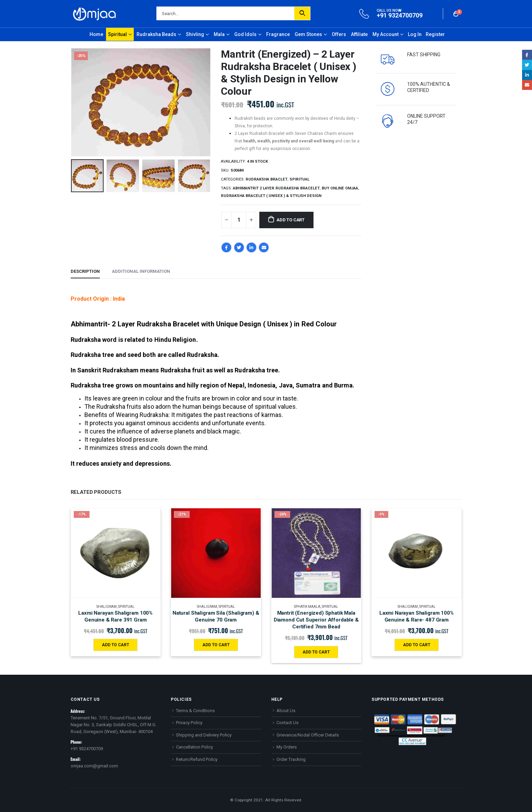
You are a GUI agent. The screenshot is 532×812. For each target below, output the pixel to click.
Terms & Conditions (195, 711)
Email (264, 247)
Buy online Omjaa (340, 188)
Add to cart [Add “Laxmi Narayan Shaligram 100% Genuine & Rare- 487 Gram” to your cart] (417, 645)
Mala (219, 34)
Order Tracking (291, 759)
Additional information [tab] (141, 271)
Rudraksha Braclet (267, 179)
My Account (386, 34)
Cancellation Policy (194, 747)
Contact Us (287, 723)
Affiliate (359, 34)
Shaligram (107, 607)
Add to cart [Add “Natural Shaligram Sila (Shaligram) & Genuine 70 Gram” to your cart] (216, 645)
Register (435, 34)
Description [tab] (85, 271)
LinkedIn (251, 247)
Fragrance (278, 34)
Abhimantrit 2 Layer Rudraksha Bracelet (276, 188)
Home (96, 34)
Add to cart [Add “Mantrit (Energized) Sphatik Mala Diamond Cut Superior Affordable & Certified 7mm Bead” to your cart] (316, 652)
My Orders (287, 747)
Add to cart (291, 220)
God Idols (245, 34)
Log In (415, 34)
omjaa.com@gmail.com (94, 766)
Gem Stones (308, 34)
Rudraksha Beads (156, 34)
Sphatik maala (307, 607)
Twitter (239, 247)
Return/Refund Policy (197, 759)
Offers (339, 34)
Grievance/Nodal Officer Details (308, 735)
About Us (286, 711)
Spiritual (117, 34)
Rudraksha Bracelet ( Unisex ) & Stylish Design (271, 196)
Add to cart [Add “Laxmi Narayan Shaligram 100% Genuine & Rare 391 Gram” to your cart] (115, 645)
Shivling (195, 34)
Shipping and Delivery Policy (204, 735)
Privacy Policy (189, 723)
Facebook (226, 247)
